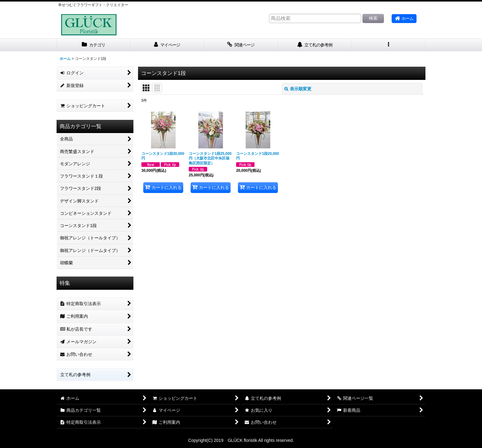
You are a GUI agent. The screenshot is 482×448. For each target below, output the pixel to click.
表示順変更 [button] (298, 89)
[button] (389, 45)
